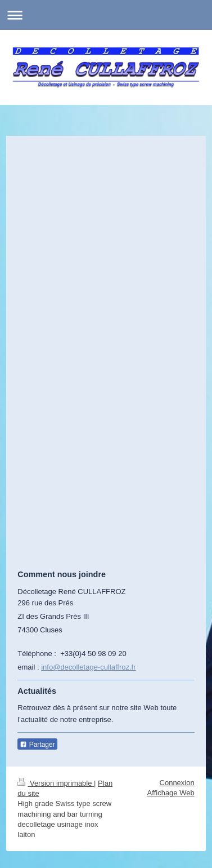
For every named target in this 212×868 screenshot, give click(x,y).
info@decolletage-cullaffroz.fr (88, 667)
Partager (37, 745)
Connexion (177, 783)
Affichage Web (171, 793)
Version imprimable (56, 783)
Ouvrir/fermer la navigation (106, 15)
